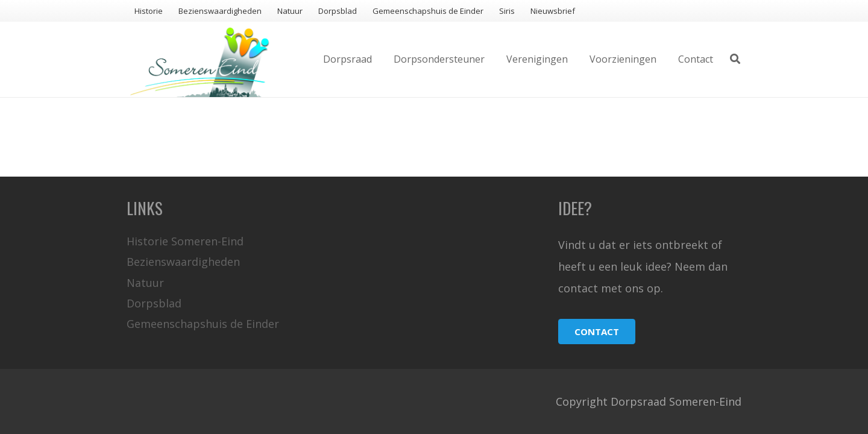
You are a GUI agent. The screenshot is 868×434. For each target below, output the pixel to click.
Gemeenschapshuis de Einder (203, 324)
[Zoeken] (735, 59)
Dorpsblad (154, 303)
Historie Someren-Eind (185, 241)
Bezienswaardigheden (183, 262)
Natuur (145, 283)
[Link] (200, 59)
